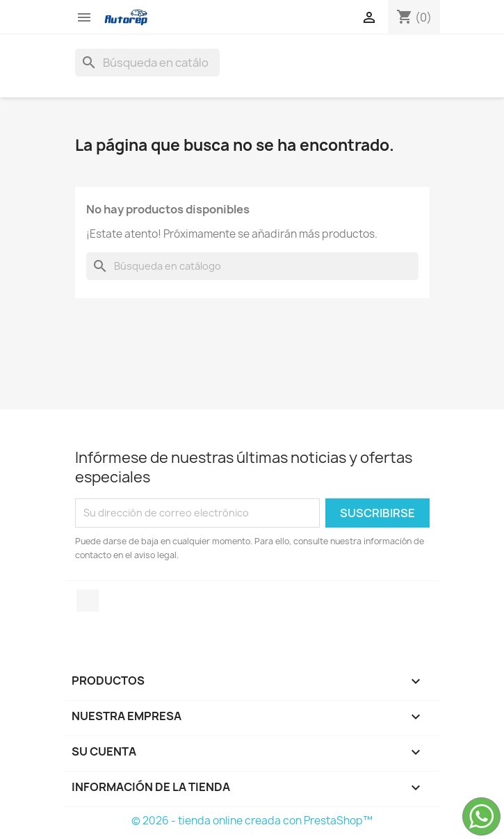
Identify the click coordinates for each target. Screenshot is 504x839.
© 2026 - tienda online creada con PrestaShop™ (252, 821)
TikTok (88, 601)
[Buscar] (147, 63)
